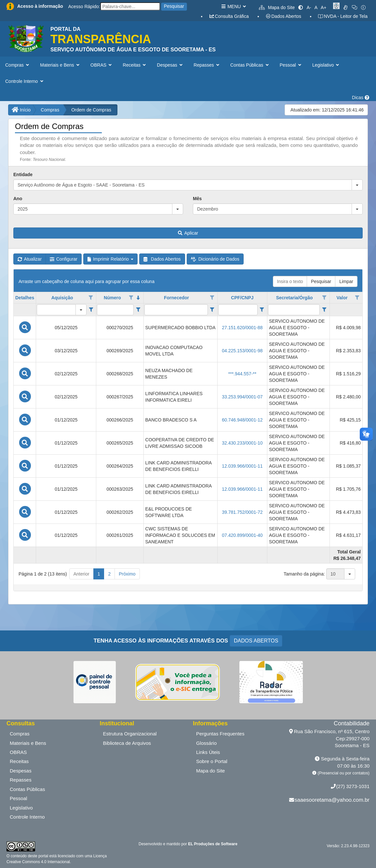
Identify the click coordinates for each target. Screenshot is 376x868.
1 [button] (99, 574)
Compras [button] (18, 65)
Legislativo (21, 808)
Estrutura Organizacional (130, 734)
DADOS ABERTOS (256, 641)
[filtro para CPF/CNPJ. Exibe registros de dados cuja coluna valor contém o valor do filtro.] (238, 310)
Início (21, 110)
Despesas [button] (171, 65)
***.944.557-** (242, 374)
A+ (324, 7)
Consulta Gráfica (229, 16)
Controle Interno (27, 817)
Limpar (346, 281)
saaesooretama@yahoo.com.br (332, 800)
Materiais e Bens (28, 743)
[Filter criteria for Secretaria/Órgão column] (324, 310)
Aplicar (188, 233)
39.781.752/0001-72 (242, 512)
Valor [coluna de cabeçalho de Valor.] (342, 298)
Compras (50, 110)
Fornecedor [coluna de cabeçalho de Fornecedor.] (176, 298)
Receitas (19, 761)
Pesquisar (174, 6)
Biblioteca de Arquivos (127, 743)
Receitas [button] (135, 65)
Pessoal (18, 798)
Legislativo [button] (326, 65)
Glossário (206, 743)
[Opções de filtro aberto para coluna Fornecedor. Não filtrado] (212, 298)
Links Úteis (208, 752)
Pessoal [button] (291, 65)
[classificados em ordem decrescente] (138, 298)
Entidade (23, 175)
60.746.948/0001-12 (242, 420)
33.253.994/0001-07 (242, 397)
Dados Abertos (283, 16)
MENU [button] (233, 6)
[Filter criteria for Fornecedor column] (212, 310)
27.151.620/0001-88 (242, 328)
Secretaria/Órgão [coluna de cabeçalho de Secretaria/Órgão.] (295, 298)
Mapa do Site (277, 7)
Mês (197, 199)
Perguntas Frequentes (220, 734)
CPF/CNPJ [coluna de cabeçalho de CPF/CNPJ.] (242, 298)
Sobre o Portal (212, 761)
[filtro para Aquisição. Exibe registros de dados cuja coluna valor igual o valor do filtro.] (56, 310)
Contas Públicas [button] (250, 65)
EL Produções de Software (213, 844)
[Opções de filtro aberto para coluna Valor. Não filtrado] (357, 298)
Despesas (21, 771)
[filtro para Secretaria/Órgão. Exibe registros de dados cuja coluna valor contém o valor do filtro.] (294, 310)
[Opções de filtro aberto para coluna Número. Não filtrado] (131, 298)
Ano (18, 199)
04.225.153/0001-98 (242, 351)
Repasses (21, 780)
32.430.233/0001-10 (242, 443)
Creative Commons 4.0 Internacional (38, 862)
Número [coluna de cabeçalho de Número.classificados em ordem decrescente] (112, 298)
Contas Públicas (27, 789)
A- (309, 7)
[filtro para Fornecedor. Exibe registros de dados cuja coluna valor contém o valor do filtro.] (176, 310)
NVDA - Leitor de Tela (343, 16)
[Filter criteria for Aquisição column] (91, 310)
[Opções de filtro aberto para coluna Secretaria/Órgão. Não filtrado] (324, 298)
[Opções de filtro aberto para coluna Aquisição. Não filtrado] (91, 298)
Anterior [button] (81, 574)
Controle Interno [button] (25, 81)
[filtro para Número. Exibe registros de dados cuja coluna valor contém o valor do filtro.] (115, 310)
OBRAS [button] (102, 65)
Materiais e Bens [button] (60, 65)
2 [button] (109, 574)
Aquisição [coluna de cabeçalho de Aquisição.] (62, 298)
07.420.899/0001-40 (242, 535)
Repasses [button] (207, 65)
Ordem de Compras (91, 110)
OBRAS (18, 752)
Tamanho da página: (304, 574)
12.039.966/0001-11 (242, 466)
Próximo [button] (127, 574)
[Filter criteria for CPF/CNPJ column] (262, 310)
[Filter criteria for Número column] (138, 310)
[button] (357, 185)
